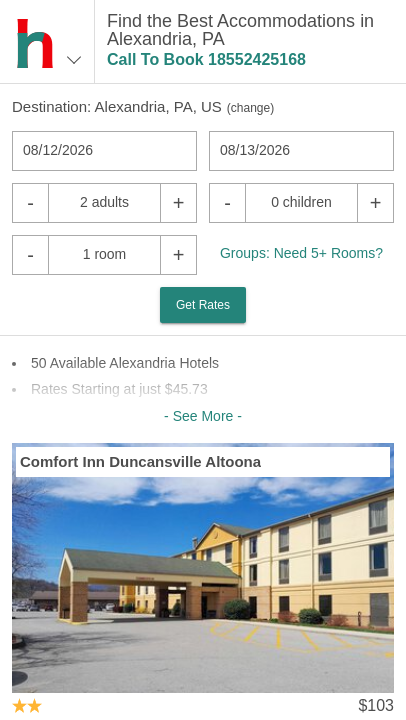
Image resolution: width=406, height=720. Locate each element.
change (250, 108)
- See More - (203, 416)
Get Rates (203, 305)
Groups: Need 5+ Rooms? (301, 253)
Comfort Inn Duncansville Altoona (140, 461)
